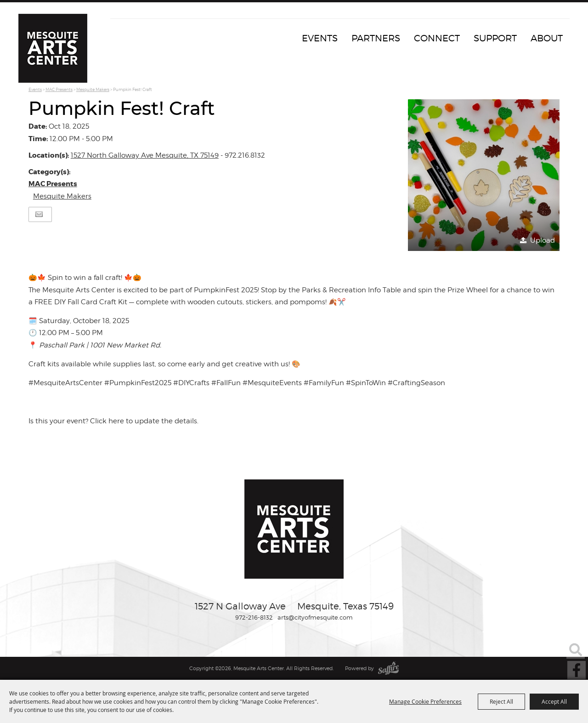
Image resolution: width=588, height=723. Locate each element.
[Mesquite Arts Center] (53, 48)
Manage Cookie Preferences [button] (425, 701)
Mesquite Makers (93, 89)
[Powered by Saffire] (388, 668)
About (547, 38)
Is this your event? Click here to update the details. (113, 421)
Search (576, 649)
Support (495, 38)
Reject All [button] (501, 701)
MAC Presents (59, 89)
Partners (376, 38)
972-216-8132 (254, 617)
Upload (543, 240)
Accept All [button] (554, 701)
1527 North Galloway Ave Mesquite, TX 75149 (145, 155)
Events (320, 38)
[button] (484, 175)
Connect (437, 38)
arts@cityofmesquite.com (315, 617)
